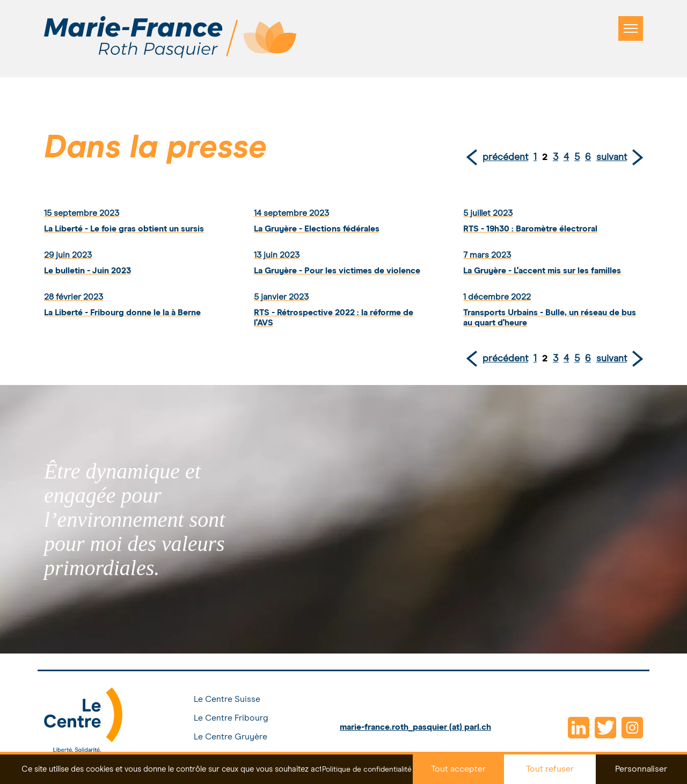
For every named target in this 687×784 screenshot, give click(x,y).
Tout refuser (550, 769)
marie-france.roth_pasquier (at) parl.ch (415, 727)
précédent (505, 157)
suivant (612, 157)
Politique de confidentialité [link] (367, 770)
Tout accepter (458, 769)
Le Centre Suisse (227, 699)
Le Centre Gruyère (231, 737)
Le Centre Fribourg (231, 718)
